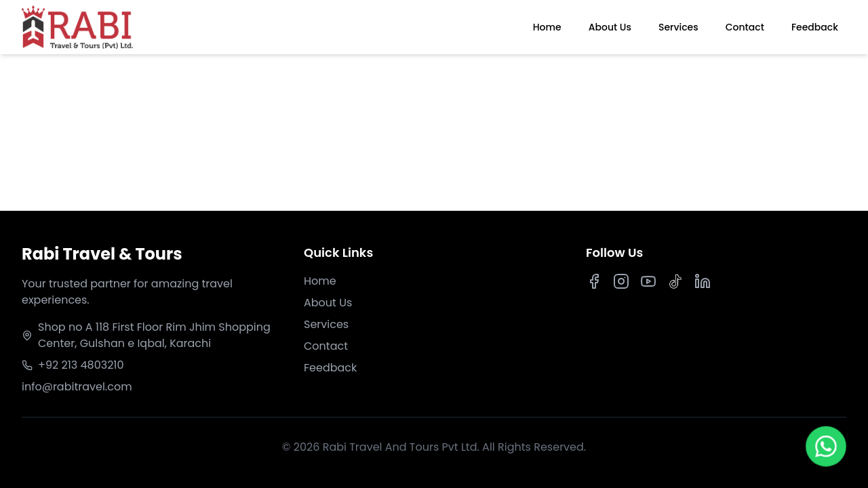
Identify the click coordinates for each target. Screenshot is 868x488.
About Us (610, 27)
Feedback (815, 27)
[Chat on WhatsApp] (826, 448)
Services (678, 27)
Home (547, 27)
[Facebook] (594, 281)
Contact (745, 27)
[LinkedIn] (703, 281)
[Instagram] (621, 281)
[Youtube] (648, 281)
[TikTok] (675, 281)
